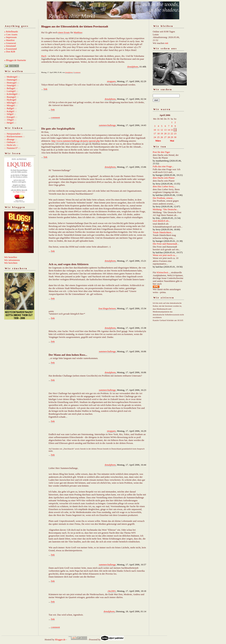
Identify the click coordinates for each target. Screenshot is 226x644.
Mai (172, 141)
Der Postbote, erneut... (163, 198)
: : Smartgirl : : (11, 85)
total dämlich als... (162, 221)
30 (175, 137)
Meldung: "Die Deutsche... (166, 209)
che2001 (112, 591)
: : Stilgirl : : (10, 114)
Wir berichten (11, 263)
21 (169, 133)
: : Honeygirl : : (12, 83)
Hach (44, 56)
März (158, 141)
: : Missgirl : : (11, 105)
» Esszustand (10, 49)
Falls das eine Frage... (163, 166)
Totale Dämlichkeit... (163, 232)
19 (162, 133)
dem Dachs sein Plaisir (164, 178)
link (45, 89)
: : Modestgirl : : (12, 77)
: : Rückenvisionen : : (14, 136)
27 (165, 137)
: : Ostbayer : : (11, 142)
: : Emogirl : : (11, 117)
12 (162, 130)
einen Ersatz (64, 32)
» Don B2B (10, 52)
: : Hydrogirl (10, 100)
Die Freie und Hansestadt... (166, 244)
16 (175, 130)
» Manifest (9, 40)
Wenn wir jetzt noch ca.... (165, 255)
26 (162, 137)
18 (158, 133)
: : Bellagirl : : (11, 88)
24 (155, 137)
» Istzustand (10, 46)
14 (169, 130)
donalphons (133, 67)
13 (165, 130)
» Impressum (10, 37)
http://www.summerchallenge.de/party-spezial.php (76, 141)
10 (155, 130)
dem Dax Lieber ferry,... (164, 186)
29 (172, 137)
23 (175, 133)
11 (158, 130)
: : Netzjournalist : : (14, 134)
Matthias (78, 32)
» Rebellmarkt (11, 32)
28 (169, 137)
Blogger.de (60, 639)
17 (155, 133)
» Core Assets (11, 34)
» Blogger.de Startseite (15, 60)
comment (77, 72)
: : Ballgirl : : (10, 108)
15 (172, 130)
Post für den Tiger (161, 152)
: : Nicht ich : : (11, 145)
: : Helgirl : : (10, 123)
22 (172, 133)
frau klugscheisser (107, 308)
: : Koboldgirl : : (12, 94)
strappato (111, 81)
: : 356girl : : (10, 120)
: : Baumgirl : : (11, 97)
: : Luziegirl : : (11, 91)
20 (165, 133)
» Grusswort (10, 43)
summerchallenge (107, 125)
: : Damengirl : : (12, 80)
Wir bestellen (11, 257)
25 (158, 137)
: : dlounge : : (11, 139)
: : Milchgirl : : (11, 103)
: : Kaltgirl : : (10, 111)
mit (167, 43)
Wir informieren (12, 260)
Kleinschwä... (163, 272)
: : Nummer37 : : (12, 148)
